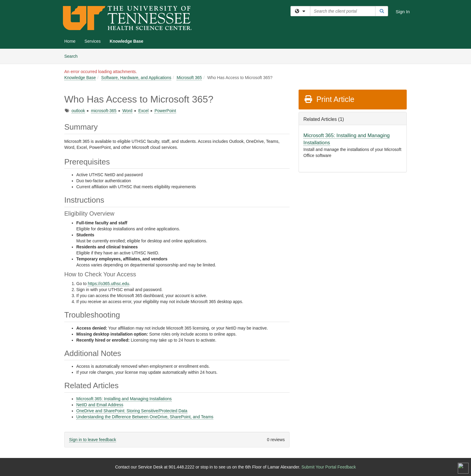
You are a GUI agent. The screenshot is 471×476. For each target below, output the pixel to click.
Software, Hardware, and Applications (136, 78)
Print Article (329, 99)
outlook (78, 111)
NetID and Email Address (100, 405)
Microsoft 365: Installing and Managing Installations (124, 399)
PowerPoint (165, 111)
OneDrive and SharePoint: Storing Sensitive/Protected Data (132, 411)
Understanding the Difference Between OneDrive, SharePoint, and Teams (145, 417)
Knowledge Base (126, 41)
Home (70, 41)
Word (127, 111)
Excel (143, 111)
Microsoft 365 (189, 78)
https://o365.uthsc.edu (108, 284)
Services (93, 41)
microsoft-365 (104, 111)
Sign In (403, 12)
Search (73, 56)
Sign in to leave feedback (93, 440)
